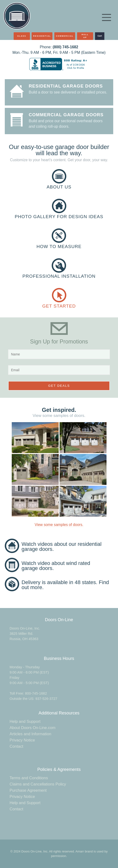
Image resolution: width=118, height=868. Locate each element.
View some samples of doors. (59, 525)
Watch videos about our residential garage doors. (62, 547)
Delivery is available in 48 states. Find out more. (65, 585)
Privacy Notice (22, 740)
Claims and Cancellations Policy (38, 784)
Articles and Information (30, 734)
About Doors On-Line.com (33, 728)
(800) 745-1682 (65, 47)
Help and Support (25, 721)
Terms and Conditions (29, 778)
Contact (16, 746)
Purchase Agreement (28, 790)
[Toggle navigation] (107, 17)
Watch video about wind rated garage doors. (56, 566)
